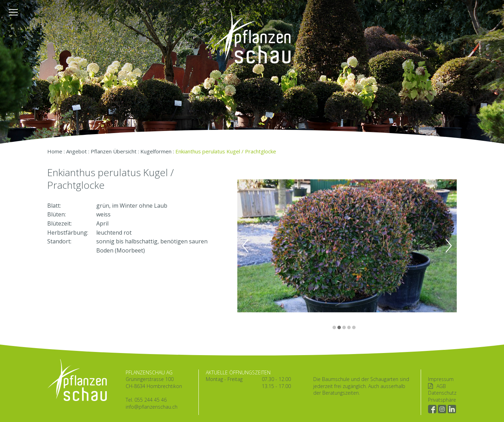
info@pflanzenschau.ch (152, 407)
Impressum (441, 379)
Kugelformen (156, 151)
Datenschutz (442, 393)
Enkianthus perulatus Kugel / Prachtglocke (226, 151)
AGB (441, 386)
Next (449, 246)
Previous (245, 246)
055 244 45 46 (150, 400)
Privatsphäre (442, 400)
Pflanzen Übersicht (114, 151)
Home (55, 151)
